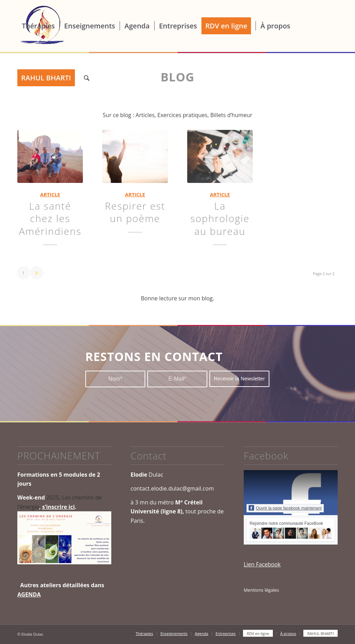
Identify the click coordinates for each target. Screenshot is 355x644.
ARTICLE (50, 195)
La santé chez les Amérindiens (50, 218)
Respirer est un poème (135, 212)
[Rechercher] (87, 78)
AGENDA (29, 594)
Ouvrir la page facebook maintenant (285, 508)
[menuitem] (38, 26)
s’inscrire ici (59, 507)
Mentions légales (261, 590)
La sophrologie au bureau (220, 218)
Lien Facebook (262, 564)
